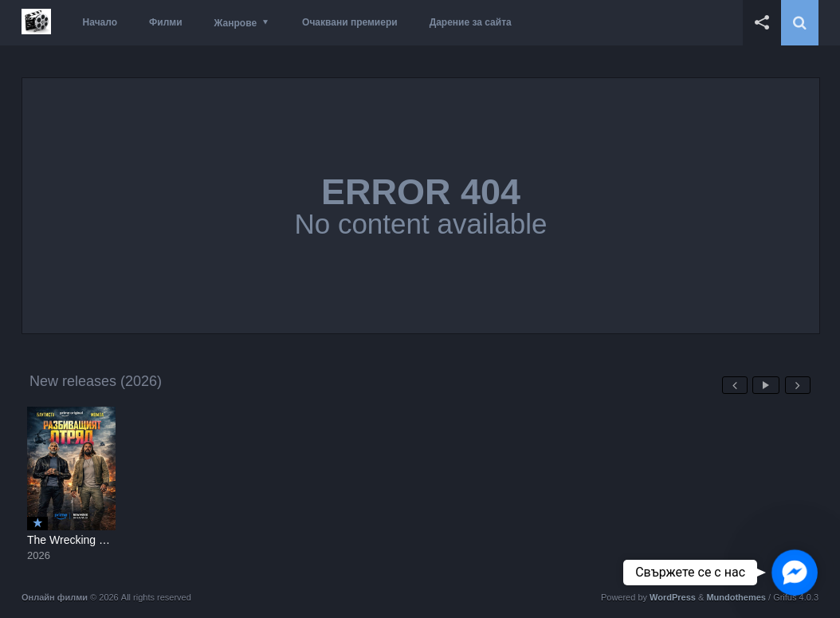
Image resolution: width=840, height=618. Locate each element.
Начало (100, 22)
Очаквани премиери (350, 22)
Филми (166, 22)
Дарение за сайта (471, 22)
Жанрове (236, 23)
